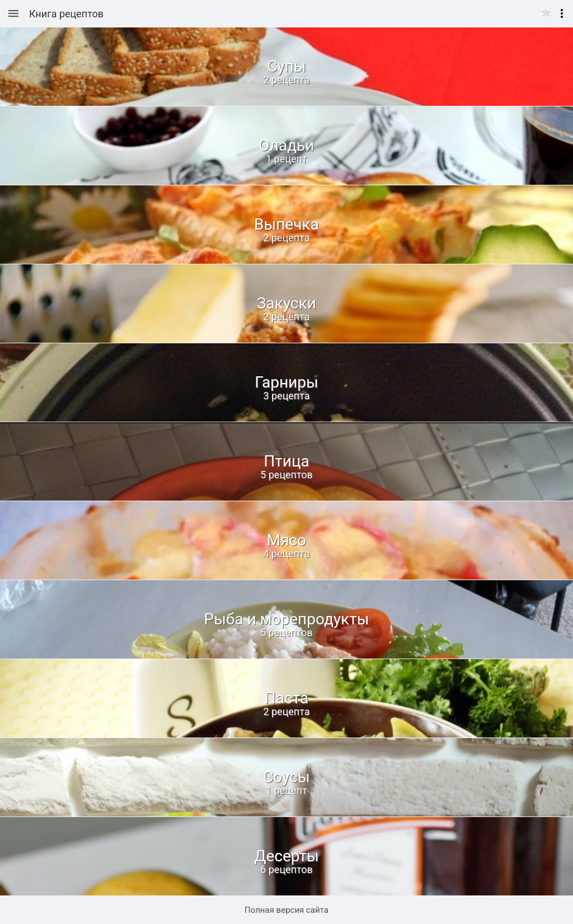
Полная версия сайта (286, 910)
